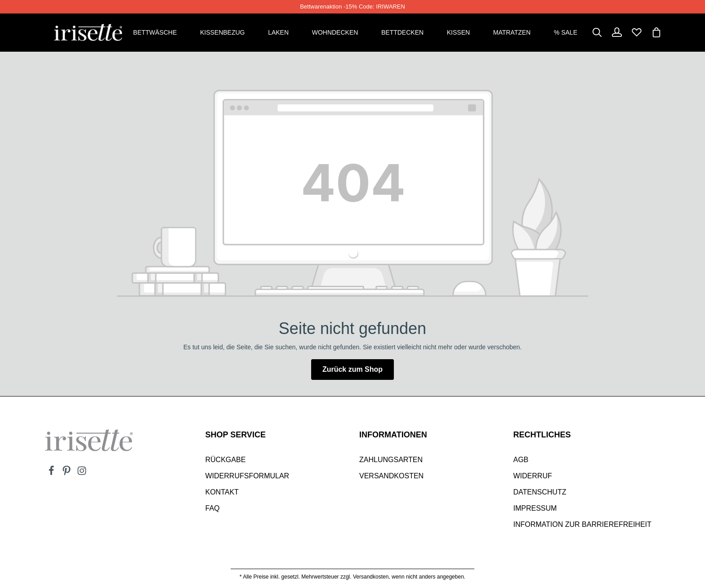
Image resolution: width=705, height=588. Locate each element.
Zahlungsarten (391, 460)
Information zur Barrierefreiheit (582, 524)
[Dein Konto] (617, 32)
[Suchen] (597, 32)
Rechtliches (542, 435)
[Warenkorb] (656, 32)
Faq (213, 508)
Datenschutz (540, 492)
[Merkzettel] (637, 32)
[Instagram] (82, 473)
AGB (521, 460)
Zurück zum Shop (352, 369)
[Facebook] (52, 473)
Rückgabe (226, 460)
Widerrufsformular (248, 476)
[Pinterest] (67, 473)
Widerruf (533, 476)
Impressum (535, 508)
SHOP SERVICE (236, 435)
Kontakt (222, 492)
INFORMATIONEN (393, 435)
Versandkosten (391, 476)
